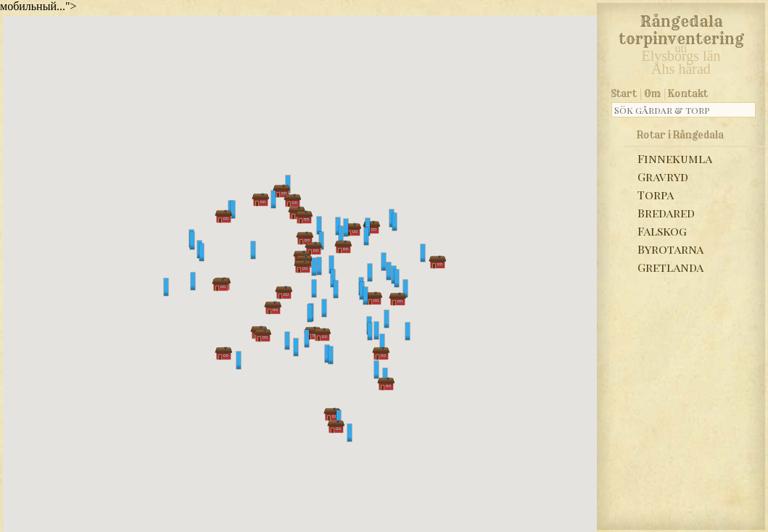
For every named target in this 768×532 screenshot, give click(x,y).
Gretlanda (670, 267)
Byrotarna (670, 249)
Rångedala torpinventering (681, 28)
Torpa (656, 195)
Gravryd (663, 176)
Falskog (662, 231)
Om (652, 93)
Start (624, 93)
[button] (273, 199)
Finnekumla (675, 158)
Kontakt (688, 93)
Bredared (666, 213)
